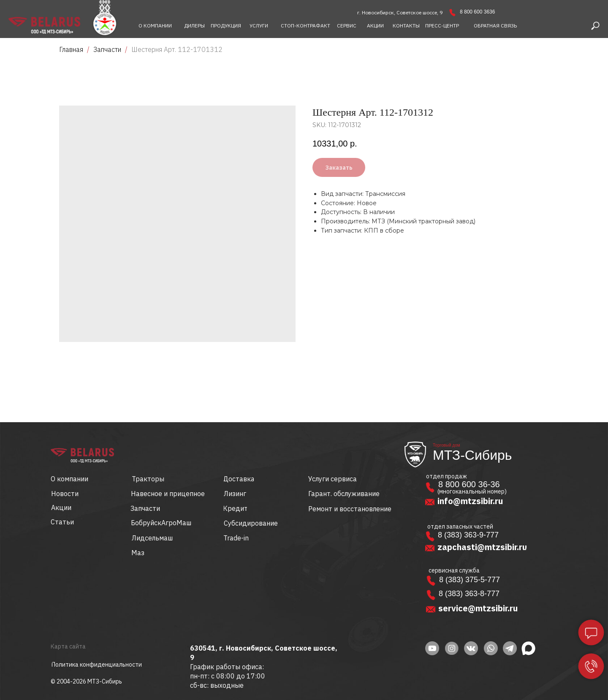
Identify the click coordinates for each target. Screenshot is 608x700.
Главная (71, 49)
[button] (495, 26)
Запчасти (107, 49)
